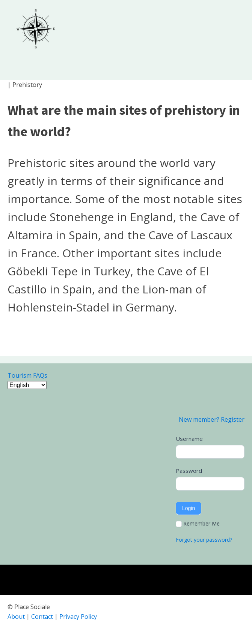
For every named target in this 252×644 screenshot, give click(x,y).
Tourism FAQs (27, 375)
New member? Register (212, 419)
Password (189, 471)
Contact (42, 617)
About (16, 617)
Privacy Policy (78, 617)
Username (189, 439)
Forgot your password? (204, 540)
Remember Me (198, 524)
